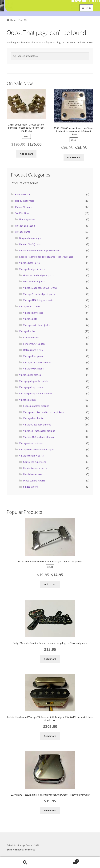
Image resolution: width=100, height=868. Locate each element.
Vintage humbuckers (34, 418)
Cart (65, 860)
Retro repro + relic (33, 350)
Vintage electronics (30, 306)
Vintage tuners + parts (31, 456)
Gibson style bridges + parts (38, 275)
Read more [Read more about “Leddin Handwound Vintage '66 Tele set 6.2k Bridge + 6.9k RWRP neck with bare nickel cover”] (50, 736)
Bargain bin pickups (30, 238)
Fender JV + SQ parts (30, 244)
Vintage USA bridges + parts (38, 300)
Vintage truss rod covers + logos (37, 449)
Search (25, 863)
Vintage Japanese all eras (37, 362)
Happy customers (25, 201)
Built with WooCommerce (21, 849)
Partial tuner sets (33, 474)
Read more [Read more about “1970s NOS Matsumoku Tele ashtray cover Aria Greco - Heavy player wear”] (50, 810)
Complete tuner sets (35, 462)
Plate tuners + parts (34, 481)
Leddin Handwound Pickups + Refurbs (40, 250)
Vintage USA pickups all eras (38, 437)
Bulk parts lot (23, 194)
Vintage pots (30, 319)
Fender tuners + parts (35, 468)
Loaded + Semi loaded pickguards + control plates (46, 257)
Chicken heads (31, 337)
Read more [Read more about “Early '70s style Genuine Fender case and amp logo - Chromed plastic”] (50, 659)
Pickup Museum (24, 207)
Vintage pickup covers (31, 387)
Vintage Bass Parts (29, 263)
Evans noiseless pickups (36, 406)
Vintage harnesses (33, 313)
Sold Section (22, 213)
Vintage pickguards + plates (34, 381)
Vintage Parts (22, 232)
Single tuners (30, 487)
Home (13, 20)
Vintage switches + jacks (36, 325)
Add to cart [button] (26, 154)
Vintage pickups (28, 400)
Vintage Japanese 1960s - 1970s (40, 288)
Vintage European (33, 356)
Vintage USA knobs (33, 369)
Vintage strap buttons (31, 443)
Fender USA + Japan (34, 344)
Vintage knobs (27, 331)
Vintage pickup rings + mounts (36, 393)
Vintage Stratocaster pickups (39, 431)
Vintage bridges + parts (32, 269)
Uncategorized (27, 219)
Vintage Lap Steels (25, 226)
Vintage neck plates (30, 375)
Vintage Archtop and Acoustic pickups (44, 412)
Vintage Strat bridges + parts (39, 294)
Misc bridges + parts (34, 281)
